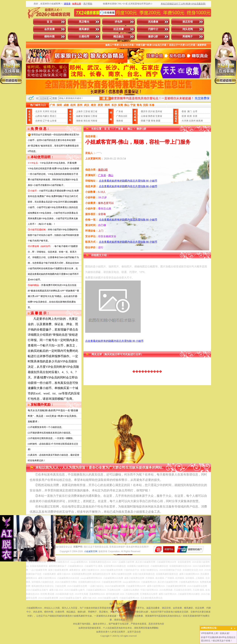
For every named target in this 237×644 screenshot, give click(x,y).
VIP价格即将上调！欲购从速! (215, 633)
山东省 (53, 121)
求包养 (118, 22)
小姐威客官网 (91, 551)
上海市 (79, 111)
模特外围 (49, 37)
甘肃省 (159, 116)
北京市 (39, 111)
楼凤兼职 (84, 29)
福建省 (79, 116)
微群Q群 (153, 37)
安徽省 (87, 116)
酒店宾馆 (188, 22)
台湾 (195, 111)
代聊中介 (153, 29)
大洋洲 (185, 121)
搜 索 (106, 98)
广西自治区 (122, 116)
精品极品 (118, 37)
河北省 (53, 111)
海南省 (120, 121)
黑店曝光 (84, 22)
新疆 (158, 121)
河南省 (94, 121)
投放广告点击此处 (118, 604)
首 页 (50, 22)
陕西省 (151, 116)
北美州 (192, 121)
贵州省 (159, 111)
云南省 (144, 116)
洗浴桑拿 (153, 22)
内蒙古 (46, 116)
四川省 (151, 111)
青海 (153, 121)
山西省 (39, 116)
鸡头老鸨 (188, 29)
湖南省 (79, 121)
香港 (184, 111)
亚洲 (184, 116)
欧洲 (189, 116)
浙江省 (94, 111)
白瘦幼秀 (84, 37)
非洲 (195, 116)
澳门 (189, 111)
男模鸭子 (188, 37)
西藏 (143, 121)
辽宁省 (46, 121)
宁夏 (148, 121)
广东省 (120, 111)
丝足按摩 (118, 29)
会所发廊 (49, 29)
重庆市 (144, 111)
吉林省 (39, 121)
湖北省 (87, 121)
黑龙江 (53, 116)
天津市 (46, 111)
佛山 (130, 129)
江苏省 (87, 111)
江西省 (94, 116)
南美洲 (199, 121)
